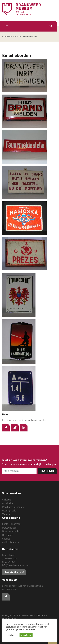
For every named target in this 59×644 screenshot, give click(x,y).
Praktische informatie (13, 507)
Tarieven (7, 514)
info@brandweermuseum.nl (16, 565)
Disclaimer (7, 535)
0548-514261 (9, 562)
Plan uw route (14, 572)
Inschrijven (47, 471)
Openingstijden (10, 510)
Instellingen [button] (12, 635)
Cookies (6, 539)
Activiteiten (8, 503)
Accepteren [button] (26, 635)
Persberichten (9, 528)
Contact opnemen (11, 524)
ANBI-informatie (11, 542)
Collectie (7, 500)
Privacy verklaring (11, 531)
